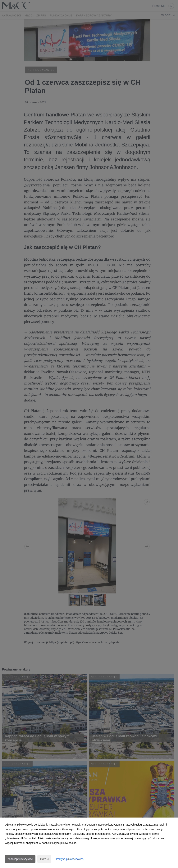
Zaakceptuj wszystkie (20, 859)
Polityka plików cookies (70, 859)
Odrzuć (44, 859)
